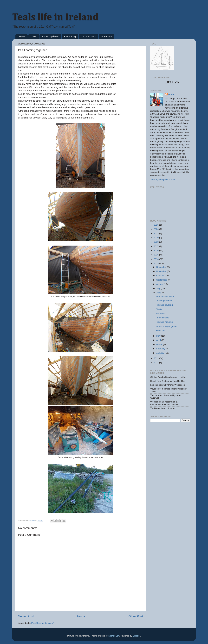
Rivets (159, 309)
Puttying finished (164, 301)
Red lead (160, 331)
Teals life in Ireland (55, 17)
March (160, 344)
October (161, 276)
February (161, 349)
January (161, 353)
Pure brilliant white (165, 296)
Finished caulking (164, 305)
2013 (156, 263)
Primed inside (162, 318)
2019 (156, 238)
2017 (156, 246)
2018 (156, 242)
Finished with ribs (164, 322)
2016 (156, 251)
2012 (156, 358)
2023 (156, 233)
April (159, 340)
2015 (156, 255)
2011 (156, 363)
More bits (160, 313)
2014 (156, 259)
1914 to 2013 (89, 36)
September (162, 280)
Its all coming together (167, 326)
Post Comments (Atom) (43, 623)
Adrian (172, 94)
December (162, 267)
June (159, 293)
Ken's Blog (70, 36)
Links (34, 36)
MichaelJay (114, 636)
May (159, 336)
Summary (106, 36)
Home (22, 36)
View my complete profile (162, 179)
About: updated (50, 36)
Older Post (136, 616)
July (159, 288)
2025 (156, 225)
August (160, 284)
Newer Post (26, 616)
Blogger (136, 636)
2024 (156, 229)
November (162, 271)
